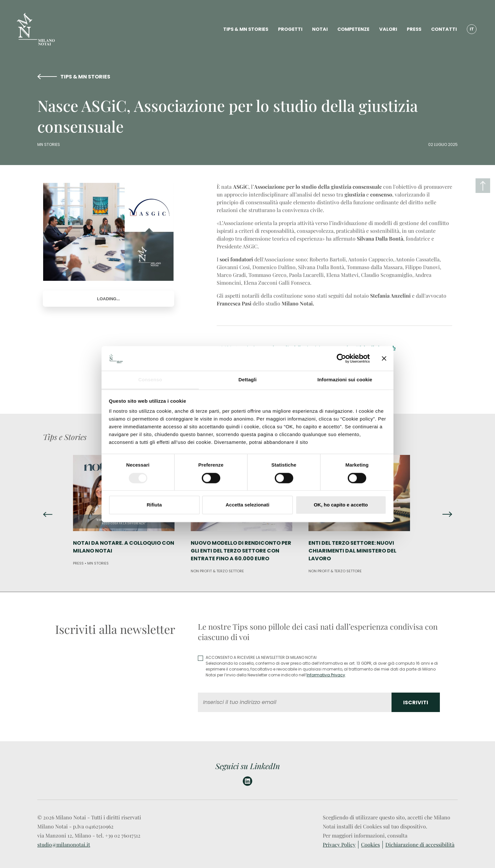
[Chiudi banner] (384, 358)
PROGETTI (290, 29)
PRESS (414, 29)
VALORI (388, 29)
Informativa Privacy (326, 675)
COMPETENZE (353, 29)
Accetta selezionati (247, 505)
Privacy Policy (339, 844)
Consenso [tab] (150, 380)
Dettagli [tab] (248, 380)
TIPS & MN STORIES (246, 29)
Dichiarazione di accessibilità (420, 844)
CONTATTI (444, 29)
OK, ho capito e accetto (341, 505)
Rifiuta (154, 505)
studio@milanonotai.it (64, 844)
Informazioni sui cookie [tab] (345, 380)
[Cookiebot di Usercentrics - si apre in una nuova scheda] (341, 358)
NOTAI (320, 29)
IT (472, 29)
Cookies (370, 844)
